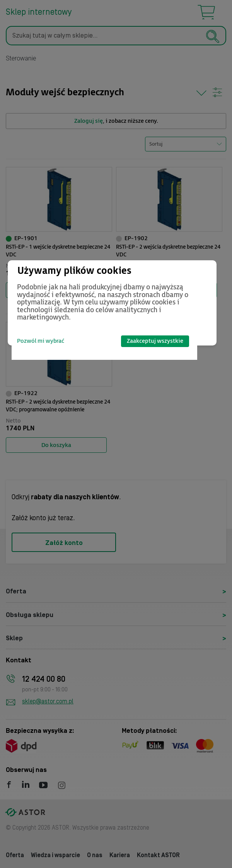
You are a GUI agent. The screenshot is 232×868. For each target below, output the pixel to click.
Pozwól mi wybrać (41, 341)
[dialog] (112, 303)
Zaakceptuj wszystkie (155, 341)
